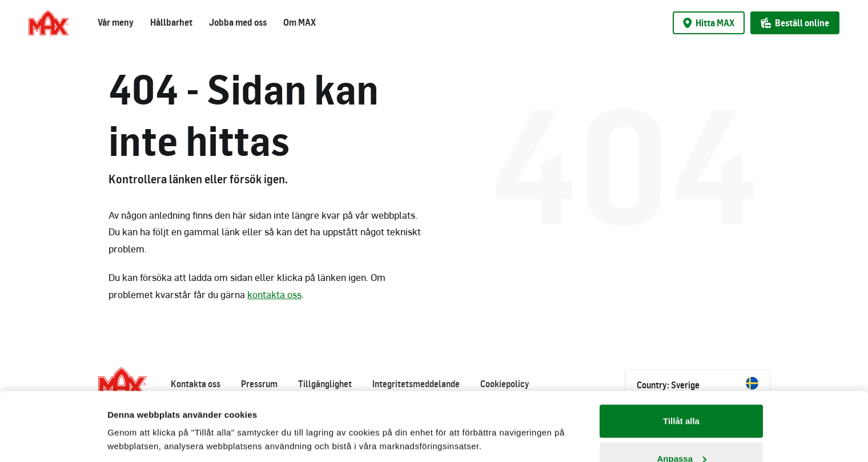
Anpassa (682, 394)
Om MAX (300, 22)
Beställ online (795, 23)
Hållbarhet (171, 22)
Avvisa (681, 431)
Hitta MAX (709, 23)
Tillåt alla (681, 357)
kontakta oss (274, 294)
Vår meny (116, 22)
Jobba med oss (238, 22)
